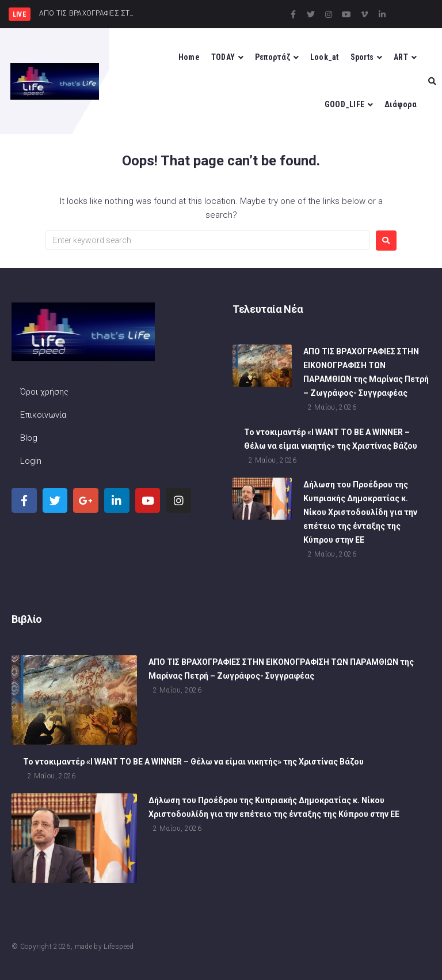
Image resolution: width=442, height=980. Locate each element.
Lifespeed (119, 947)
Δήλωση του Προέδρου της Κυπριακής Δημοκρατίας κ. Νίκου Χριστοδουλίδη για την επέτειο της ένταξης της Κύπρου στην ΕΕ (360, 513)
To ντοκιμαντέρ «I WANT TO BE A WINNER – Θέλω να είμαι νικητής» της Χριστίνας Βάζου (193, 763)
